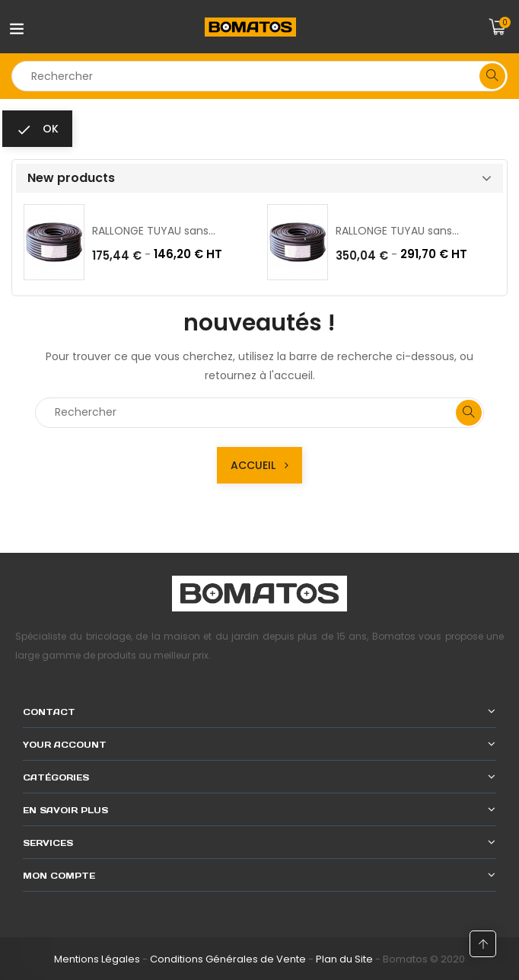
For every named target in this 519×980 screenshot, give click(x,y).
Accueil (259, 465)
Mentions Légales (97, 959)
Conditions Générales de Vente (228, 959)
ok (37, 129)
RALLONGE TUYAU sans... (154, 231)
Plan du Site (344, 959)
